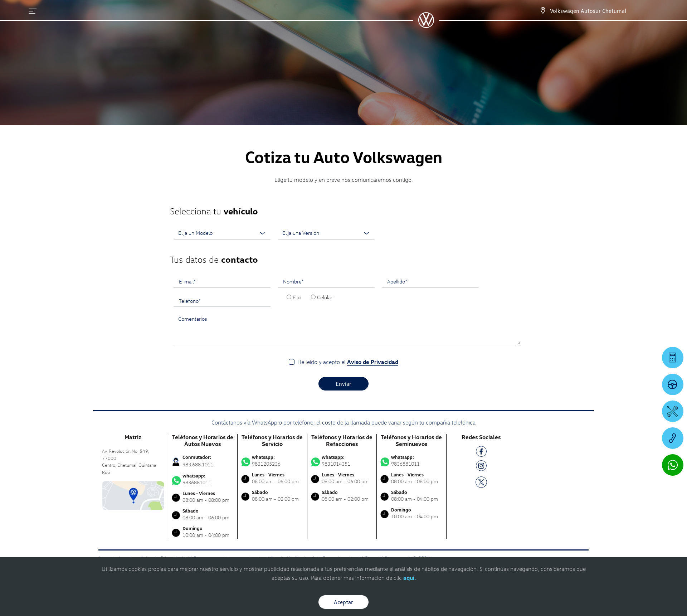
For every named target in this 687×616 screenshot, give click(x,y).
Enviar (343, 384)
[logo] (426, 25)
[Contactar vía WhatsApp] (673, 465)
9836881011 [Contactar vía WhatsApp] (203, 479)
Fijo (297, 297)
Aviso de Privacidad (373, 362)
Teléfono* (190, 301)
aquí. (410, 578)
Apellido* (397, 281)
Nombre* (293, 281)
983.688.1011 (198, 464)
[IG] (481, 467)
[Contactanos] (543, 11)
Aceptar (343, 602)
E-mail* (187, 281)
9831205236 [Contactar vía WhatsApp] (272, 461)
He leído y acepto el (348, 362)
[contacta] (133, 495)
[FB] (481, 453)
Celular (325, 297)
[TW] (481, 482)
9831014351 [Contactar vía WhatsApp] (342, 461)
